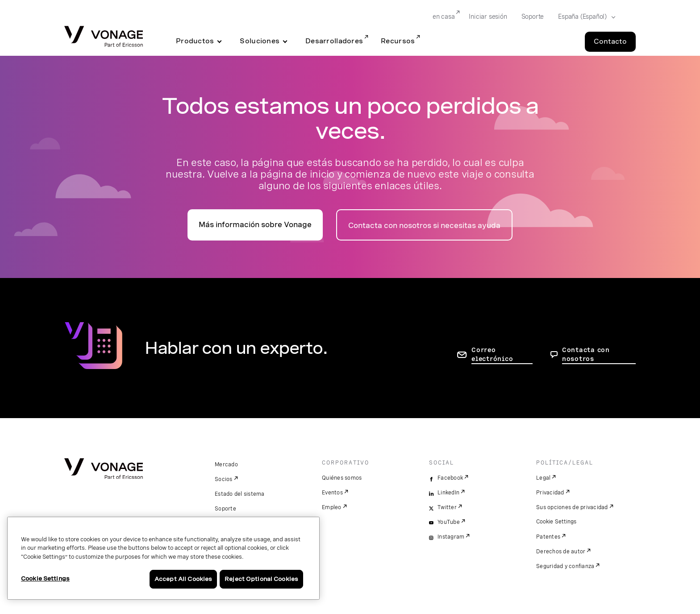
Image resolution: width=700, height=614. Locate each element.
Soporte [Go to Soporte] (533, 17)
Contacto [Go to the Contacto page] (610, 41)
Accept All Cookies (183, 579)
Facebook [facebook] (450, 478)
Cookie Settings (557, 522)
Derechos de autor (561, 552)
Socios (224, 479)
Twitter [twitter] (447, 507)
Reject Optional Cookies (261, 579)
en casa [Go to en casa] (444, 17)
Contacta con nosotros (586, 354)
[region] (163, 558)
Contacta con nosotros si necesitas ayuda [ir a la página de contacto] (424, 226)
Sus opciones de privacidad (572, 507)
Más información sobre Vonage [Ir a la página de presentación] (255, 225)
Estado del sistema (240, 494)
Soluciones (260, 41)
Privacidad (550, 493)
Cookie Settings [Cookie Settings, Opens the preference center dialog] (45, 579)
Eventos (332, 493)
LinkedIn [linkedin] (448, 493)
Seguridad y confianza (565, 566)
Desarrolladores (334, 41)
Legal (543, 478)
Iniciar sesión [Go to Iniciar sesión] (488, 17)
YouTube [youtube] (449, 522)
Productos (195, 41)
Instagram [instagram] (451, 537)
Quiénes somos (342, 478)
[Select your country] (584, 17)
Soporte (225, 509)
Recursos (398, 41)
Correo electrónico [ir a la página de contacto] (492, 354)
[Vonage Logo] (104, 37)
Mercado (226, 465)
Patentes (548, 537)
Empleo (332, 507)
